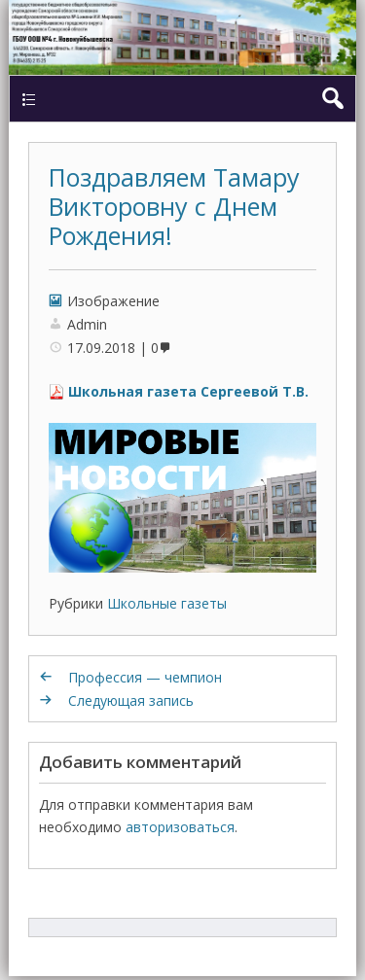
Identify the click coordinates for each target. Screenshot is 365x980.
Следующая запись (131, 700)
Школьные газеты (167, 603)
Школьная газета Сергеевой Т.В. (188, 391)
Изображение (113, 301)
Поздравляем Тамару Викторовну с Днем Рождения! (174, 206)
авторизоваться (180, 827)
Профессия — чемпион (145, 677)
